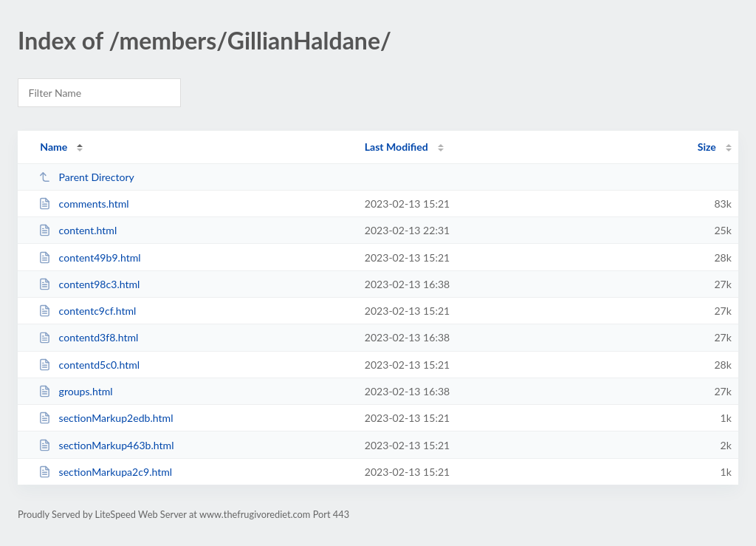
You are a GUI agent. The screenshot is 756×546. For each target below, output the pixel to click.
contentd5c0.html (89, 365)
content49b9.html (89, 257)
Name (54, 147)
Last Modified (396, 147)
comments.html (84, 204)
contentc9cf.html (87, 311)
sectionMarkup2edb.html (106, 418)
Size (707, 147)
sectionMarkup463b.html (106, 445)
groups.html (75, 391)
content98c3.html (89, 284)
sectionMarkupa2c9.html (105, 472)
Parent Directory (86, 177)
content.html (78, 230)
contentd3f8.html (88, 337)
